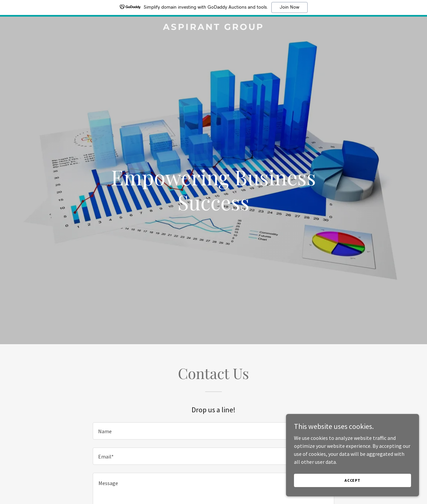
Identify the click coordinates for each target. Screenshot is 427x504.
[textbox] (213, 431)
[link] (213, 28)
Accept (353, 480)
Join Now (289, 7)
